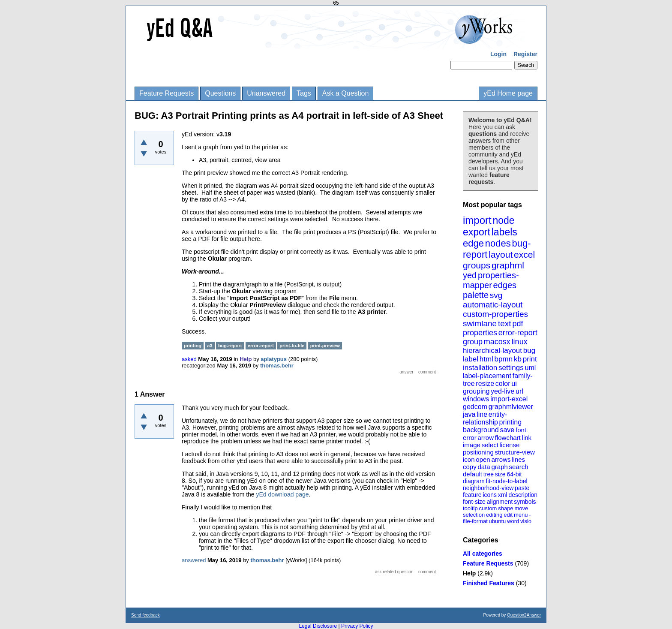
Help (469, 573)
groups (477, 265)
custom (488, 508)
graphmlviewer (511, 407)
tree (489, 474)
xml (503, 495)
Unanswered (266, 93)
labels (504, 232)
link (527, 438)
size (500, 474)
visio (526, 521)
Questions (220, 93)
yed (470, 275)
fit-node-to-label (506, 481)
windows (476, 399)
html (486, 359)
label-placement (487, 376)
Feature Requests (166, 93)
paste (522, 488)
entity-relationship (485, 418)
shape (505, 508)
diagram (474, 481)
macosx (497, 342)
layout (501, 254)
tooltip (470, 508)
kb (518, 359)
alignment (500, 502)
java (469, 414)
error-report (518, 333)
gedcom (475, 407)
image (472, 445)
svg (496, 295)
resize (485, 384)
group (473, 342)
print (530, 359)
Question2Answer (524, 615)
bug (529, 351)
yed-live (502, 391)
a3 (210, 346)
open (483, 459)
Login (498, 54)
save (507, 430)
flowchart (508, 438)
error (470, 438)
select (490, 445)
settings (511, 368)
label (471, 359)
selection (474, 515)
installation (480, 368)
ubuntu (498, 521)
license (510, 445)
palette (476, 295)
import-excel (509, 399)
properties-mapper (491, 280)
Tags (304, 93)
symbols (525, 502)
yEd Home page (508, 93)
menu (521, 515)
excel (524, 254)
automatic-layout (493, 305)
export (477, 232)
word (513, 521)
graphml (508, 265)
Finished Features (489, 583)
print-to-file (292, 346)
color (503, 384)
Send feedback (145, 615)
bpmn (504, 359)
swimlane (480, 324)
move (521, 508)
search (519, 467)
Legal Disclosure (318, 626)
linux (520, 342)
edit (508, 515)
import (477, 220)
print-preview (325, 346)
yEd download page (283, 494)
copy (470, 467)
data (484, 467)
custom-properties (495, 314)
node (503, 220)
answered (194, 560)
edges (505, 285)
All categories (483, 554)
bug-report (230, 346)
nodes (498, 243)
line (482, 414)
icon (469, 459)
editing (494, 515)
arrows (501, 459)
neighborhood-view (488, 488)
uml (530, 368)
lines (518, 459)
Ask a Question (346, 93)
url (519, 391)
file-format (475, 521)
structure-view (515, 452)
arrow (486, 438)
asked (189, 359)
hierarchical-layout (492, 351)
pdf (517, 324)
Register (525, 54)
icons (490, 495)
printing (510, 422)
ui (514, 384)
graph (499, 467)
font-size (474, 502)
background (481, 430)
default (472, 474)
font (521, 430)
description (523, 495)
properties (480, 333)
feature (472, 495)
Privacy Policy (357, 626)
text (505, 324)
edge (473, 243)
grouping (476, 391)
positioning (478, 452)
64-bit (514, 474)
